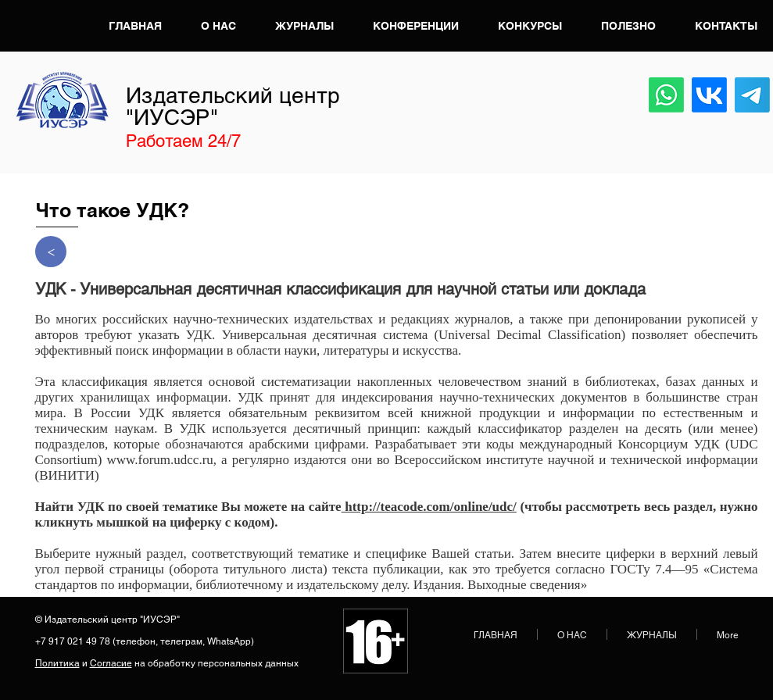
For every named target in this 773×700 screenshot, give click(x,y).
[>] (51, 252)
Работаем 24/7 (183, 141)
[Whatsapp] (666, 95)
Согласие (111, 663)
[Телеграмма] (752, 95)
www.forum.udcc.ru (160, 460)
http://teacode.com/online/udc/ (429, 507)
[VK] (709, 95)
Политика (57, 663)
